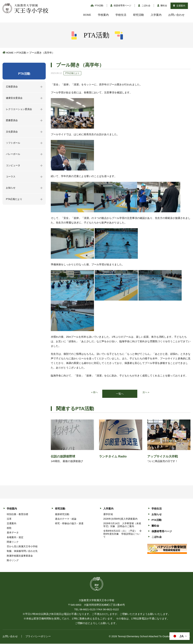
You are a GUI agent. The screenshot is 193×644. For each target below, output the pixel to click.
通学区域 (108, 514)
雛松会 (162, 6)
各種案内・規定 (15, 537)
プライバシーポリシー (38, 637)
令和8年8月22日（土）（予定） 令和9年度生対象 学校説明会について (122, 534)
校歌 (9, 528)
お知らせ (11, 191)
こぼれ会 (144, 6)
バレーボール (14, 156)
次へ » (146, 392)
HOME (87, 15)
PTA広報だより (15, 202)
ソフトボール (14, 144)
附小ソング (13, 560)
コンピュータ (14, 167)
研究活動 (138, 15)
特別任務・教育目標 (17, 514)
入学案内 (156, 15)
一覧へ (120, 394)
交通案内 (179, 6)
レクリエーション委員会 (20, 110)
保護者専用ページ (121, 6)
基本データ (13, 533)
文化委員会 (12, 133)
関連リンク (13, 542)
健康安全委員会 (15, 98)
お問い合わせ (176, 15)
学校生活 (121, 15)
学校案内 (103, 15)
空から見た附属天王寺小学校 (22, 547)
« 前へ (94, 392)
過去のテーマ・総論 (66, 519)
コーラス (11, 179)
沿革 (9, 519)
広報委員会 (12, 87)
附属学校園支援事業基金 (20, 556)
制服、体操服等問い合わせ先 (22, 551)
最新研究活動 (62, 514)
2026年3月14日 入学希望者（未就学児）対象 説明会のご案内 (122, 525)
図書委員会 (12, 121)
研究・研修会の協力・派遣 (69, 524)
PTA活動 (97, 6)
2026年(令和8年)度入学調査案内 (120, 519)
